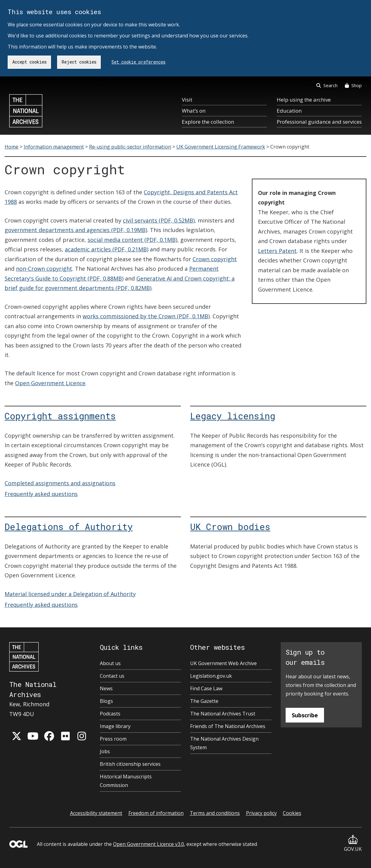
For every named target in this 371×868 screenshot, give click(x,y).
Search (327, 85)
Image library (115, 726)
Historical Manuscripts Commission (126, 781)
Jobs (105, 751)
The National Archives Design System (224, 743)
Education (289, 111)
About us (110, 663)
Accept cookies (29, 62)
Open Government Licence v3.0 (148, 844)
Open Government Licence (50, 383)
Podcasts (110, 714)
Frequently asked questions (41, 494)
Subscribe (305, 715)
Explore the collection (208, 122)
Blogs (106, 701)
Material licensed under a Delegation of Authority (70, 594)
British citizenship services (130, 764)
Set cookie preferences (139, 62)
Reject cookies (79, 62)
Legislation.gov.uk (211, 676)
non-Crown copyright (44, 269)
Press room (113, 739)
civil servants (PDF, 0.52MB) (159, 220)
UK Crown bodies (230, 527)
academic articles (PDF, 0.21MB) (107, 249)
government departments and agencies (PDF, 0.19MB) (76, 230)
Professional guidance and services (319, 122)
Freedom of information (156, 813)
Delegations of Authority (69, 527)
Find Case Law (206, 688)
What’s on (194, 111)
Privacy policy (261, 813)
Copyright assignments (60, 416)
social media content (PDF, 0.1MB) (132, 240)
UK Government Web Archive (223, 663)
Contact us (112, 676)
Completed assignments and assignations (60, 483)
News (106, 688)
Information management (54, 147)
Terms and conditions (215, 813)
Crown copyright (215, 259)
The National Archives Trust (223, 714)
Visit (187, 100)
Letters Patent (277, 251)
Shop (353, 85)
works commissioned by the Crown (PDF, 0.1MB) (146, 316)
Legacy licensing (233, 416)
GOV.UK (353, 844)
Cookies (292, 813)
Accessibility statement (96, 813)
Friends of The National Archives (228, 726)
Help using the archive (304, 100)
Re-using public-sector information (130, 147)
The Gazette (204, 701)
